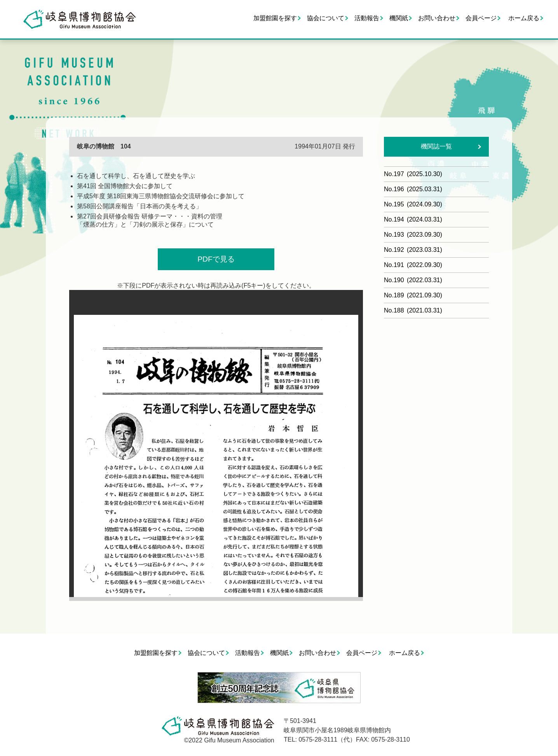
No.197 (413, 174)
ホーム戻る (524, 18)
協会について (326, 18)
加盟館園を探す (275, 18)
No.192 (413, 250)
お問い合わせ (437, 18)
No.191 (413, 265)
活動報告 (367, 18)
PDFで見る (216, 259)
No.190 (413, 280)
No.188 (413, 310)
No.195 (413, 204)
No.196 (413, 189)
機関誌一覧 (436, 146)
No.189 (413, 295)
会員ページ (481, 18)
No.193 (413, 235)
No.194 (413, 219)
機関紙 (399, 18)
